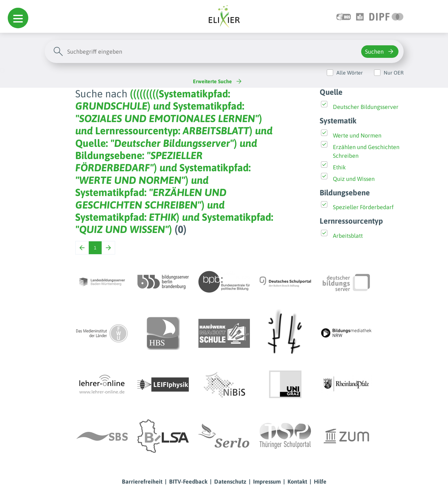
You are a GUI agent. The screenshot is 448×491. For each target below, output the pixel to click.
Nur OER (394, 73)
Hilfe (320, 482)
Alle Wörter (350, 73)
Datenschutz (230, 482)
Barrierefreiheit (142, 482)
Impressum (267, 482)
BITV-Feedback (188, 482)
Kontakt (297, 482)
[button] (18, 18)
